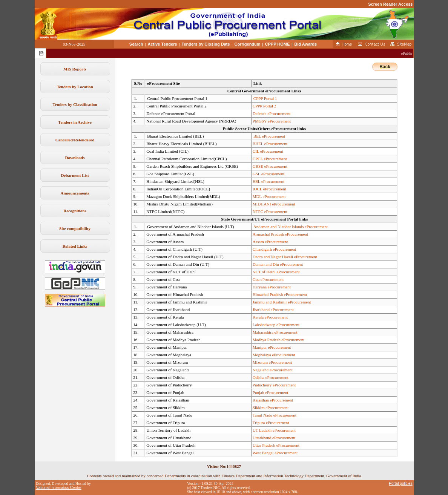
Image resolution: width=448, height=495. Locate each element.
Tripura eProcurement (271, 423)
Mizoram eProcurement (272, 362)
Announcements (75, 193)
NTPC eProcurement (270, 211)
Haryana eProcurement (272, 287)
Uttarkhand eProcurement (274, 438)
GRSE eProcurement (270, 166)
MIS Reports (75, 69)
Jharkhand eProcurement (273, 310)
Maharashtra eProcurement (275, 332)
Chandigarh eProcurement (274, 249)
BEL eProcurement (269, 136)
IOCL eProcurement (269, 189)
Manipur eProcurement (272, 347)
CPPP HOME (278, 44)
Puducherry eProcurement (274, 385)
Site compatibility (75, 228)
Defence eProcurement (272, 113)
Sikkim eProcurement (271, 408)
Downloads (75, 158)
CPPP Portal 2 (265, 106)
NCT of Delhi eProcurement (276, 272)
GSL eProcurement (268, 174)
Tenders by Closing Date (206, 44)
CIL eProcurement (268, 151)
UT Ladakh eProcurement (274, 430)
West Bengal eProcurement (275, 453)
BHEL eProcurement (270, 144)
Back (385, 67)
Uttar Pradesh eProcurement (276, 445)
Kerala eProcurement (270, 317)
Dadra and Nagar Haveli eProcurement (285, 257)
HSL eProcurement (268, 181)
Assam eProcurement (270, 242)
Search (136, 44)
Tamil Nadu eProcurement (275, 415)
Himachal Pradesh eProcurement (280, 294)
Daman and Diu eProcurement (278, 264)
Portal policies (400, 484)
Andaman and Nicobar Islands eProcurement (291, 227)
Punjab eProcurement (270, 392)
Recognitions (75, 211)
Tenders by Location (75, 87)
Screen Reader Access (390, 4)
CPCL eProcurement (270, 159)
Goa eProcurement (268, 279)
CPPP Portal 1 (265, 98)
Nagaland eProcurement (273, 370)
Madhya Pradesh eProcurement (278, 340)
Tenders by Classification (75, 104)
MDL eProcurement (269, 196)
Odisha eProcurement (271, 377)
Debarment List (75, 175)
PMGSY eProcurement (272, 121)
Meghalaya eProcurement (274, 355)
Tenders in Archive (75, 122)
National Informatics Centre (59, 488)
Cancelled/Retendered (75, 140)
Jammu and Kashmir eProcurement (282, 302)
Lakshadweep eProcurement (276, 325)
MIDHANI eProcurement (274, 204)
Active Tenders (162, 44)
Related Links (75, 246)
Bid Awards (305, 44)
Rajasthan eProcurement (273, 400)
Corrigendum (248, 44)
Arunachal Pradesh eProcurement (280, 234)
